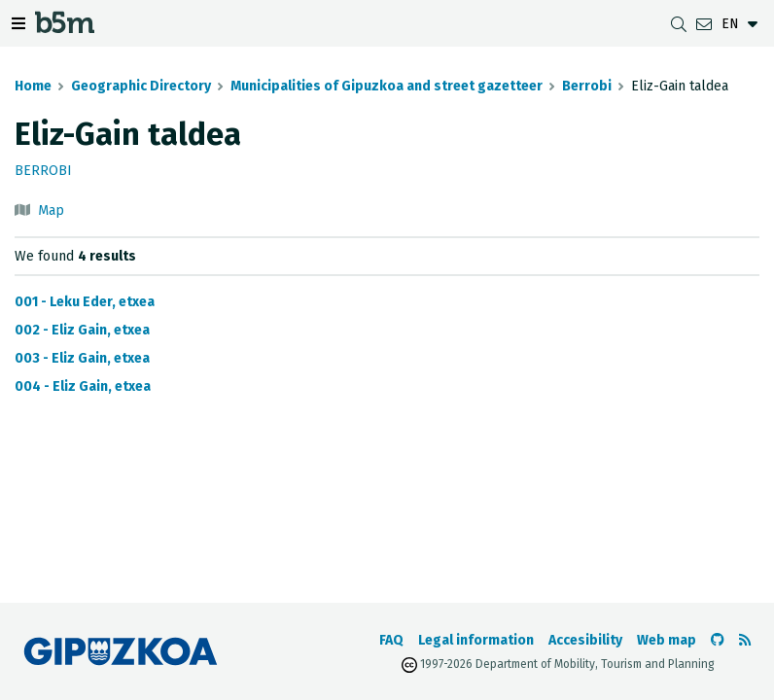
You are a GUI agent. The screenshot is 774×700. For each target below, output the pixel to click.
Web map (667, 640)
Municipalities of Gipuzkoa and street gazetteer (387, 86)
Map (51, 210)
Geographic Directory (141, 86)
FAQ (391, 640)
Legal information (476, 640)
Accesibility (585, 640)
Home (33, 86)
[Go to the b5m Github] (718, 640)
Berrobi (587, 86)
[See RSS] (745, 640)
